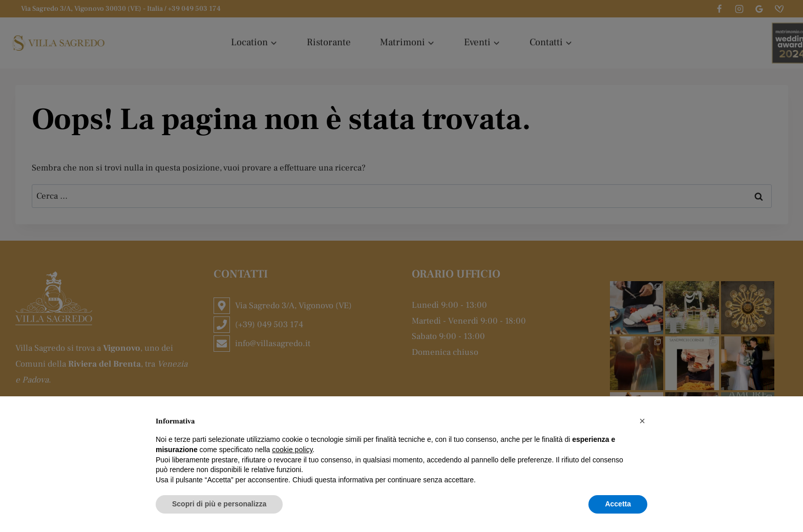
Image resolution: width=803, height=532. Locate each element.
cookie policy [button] (292, 450)
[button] (642, 421)
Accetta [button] (618, 504)
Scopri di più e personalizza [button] (219, 504)
